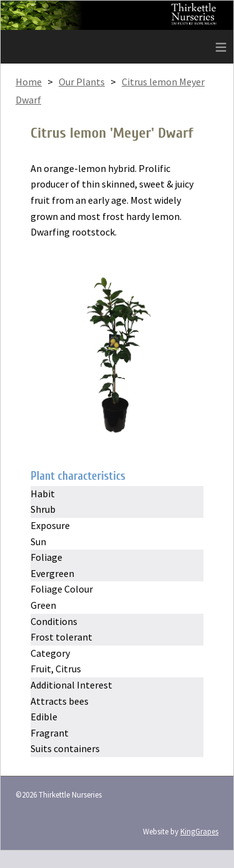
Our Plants (82, 82)
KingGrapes (199, 831)
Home (29, 82)
